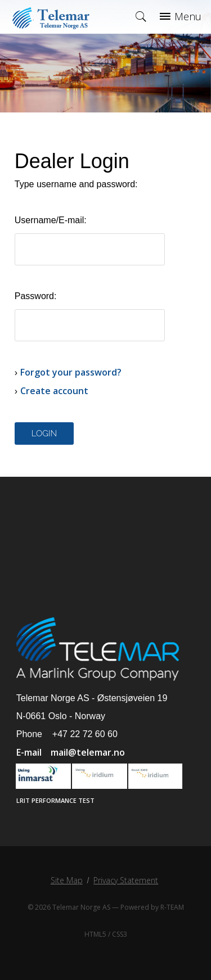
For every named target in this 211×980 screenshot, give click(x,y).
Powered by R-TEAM (152, 907)
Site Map (67, 880)
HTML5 (95, 934)
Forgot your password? (71, 372)
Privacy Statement (126, 880)
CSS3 (120, 934)
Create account (54, 391)
